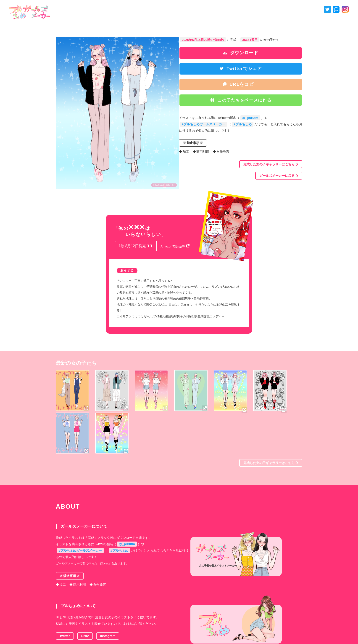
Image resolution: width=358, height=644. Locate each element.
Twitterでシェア (242, 69)
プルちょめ (179, 632)
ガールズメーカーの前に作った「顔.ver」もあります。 (95, 522)
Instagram (108, 593)
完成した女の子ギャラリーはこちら (271, 167)
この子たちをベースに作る (242, 102)
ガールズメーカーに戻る (279, 179)
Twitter (65, 593)
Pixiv (85, 593)
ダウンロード (242, 53)
